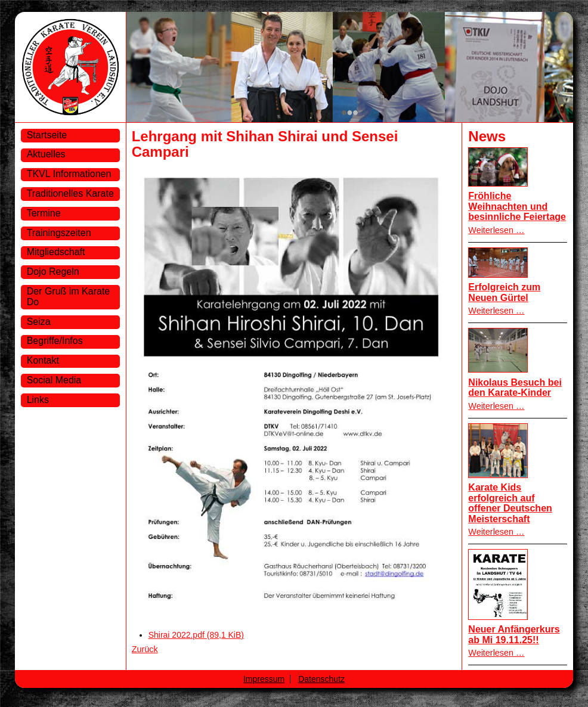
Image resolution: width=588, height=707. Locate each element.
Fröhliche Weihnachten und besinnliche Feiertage (517, 206)
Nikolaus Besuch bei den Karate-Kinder (515, 388)
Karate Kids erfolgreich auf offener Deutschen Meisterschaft (510, 503)
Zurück (145, 649)
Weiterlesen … (496, 230)
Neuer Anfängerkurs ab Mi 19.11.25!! (514, 635)
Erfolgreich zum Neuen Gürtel (504, 292)
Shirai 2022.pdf (196, 635)
